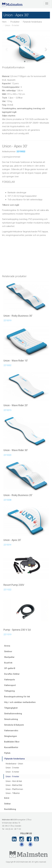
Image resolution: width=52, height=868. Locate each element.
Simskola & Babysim (14, 725)
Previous (6, 49)
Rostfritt (8, 663)
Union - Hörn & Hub (14, 781)
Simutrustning (11, 719)
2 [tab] (27, 61)
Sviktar (7, 804)
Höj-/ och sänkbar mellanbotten (20, 702)
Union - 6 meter (12, 772)
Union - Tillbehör (13, 793)
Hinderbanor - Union (14, 764)
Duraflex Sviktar (12, 674)
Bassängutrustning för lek (17, 697)
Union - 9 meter (12, 776)
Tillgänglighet (11, 708)
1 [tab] (25, 61)
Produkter (15, 22)
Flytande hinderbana (32, 22)
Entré (7, 798)
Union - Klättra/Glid (14, 785)
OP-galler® (10, 668)
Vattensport (10, 685)
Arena (7, 646)
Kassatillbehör (11, 747)
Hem (4, 22)
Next (46, 49)
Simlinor (8, 651)
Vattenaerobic (11, 731)
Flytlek (7, 753)
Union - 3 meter (12, 768)
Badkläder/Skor (12, 742)
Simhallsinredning (13, 714)
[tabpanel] (26, 47)
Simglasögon (11, 736)
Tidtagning (9, 691)
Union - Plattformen (14, 789)
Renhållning (10, 809)
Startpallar (9, 657)
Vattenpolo (10, 680)
